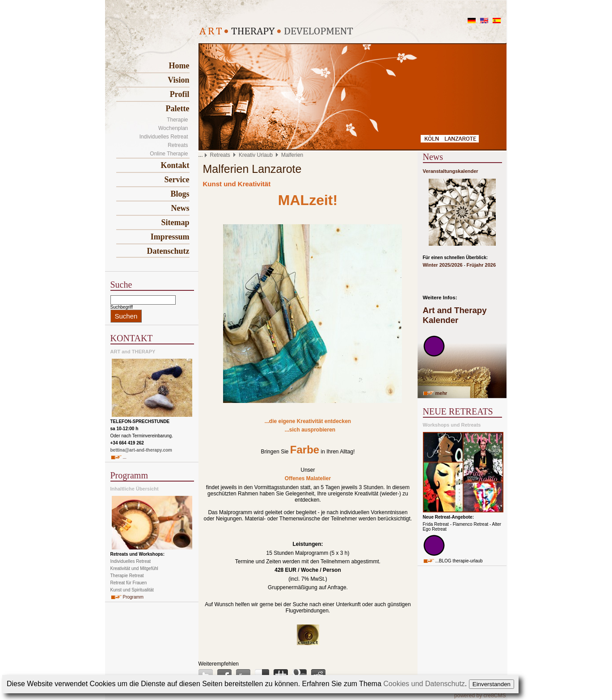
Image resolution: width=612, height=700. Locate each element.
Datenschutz (168, 251)
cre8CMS (494, 696)
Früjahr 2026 (481, 265)
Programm (133, 597)
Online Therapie (169, 154)
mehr (441, 393)
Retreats (178, 145)
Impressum (170, 237)
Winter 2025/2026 (443, 265)
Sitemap (175, 222)
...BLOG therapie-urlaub (459, 561)
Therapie (177, 120)
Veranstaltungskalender (451, 171)
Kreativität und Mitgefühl (134, 568)
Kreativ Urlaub (256, 155)
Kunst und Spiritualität (132, 590)
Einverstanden (492, 684)
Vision (178, 80)
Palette (178, 109)
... (125, 457)
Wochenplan (173, 128)
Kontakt (175, 165)
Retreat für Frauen (129, 583)
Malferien (292, 155)
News (180, 208)
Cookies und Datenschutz (424, 684)
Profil (180, 94)
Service (177, 180)
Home (179, 66)
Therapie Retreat (127, 576)
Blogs (180, 194)
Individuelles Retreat (164, 137)
